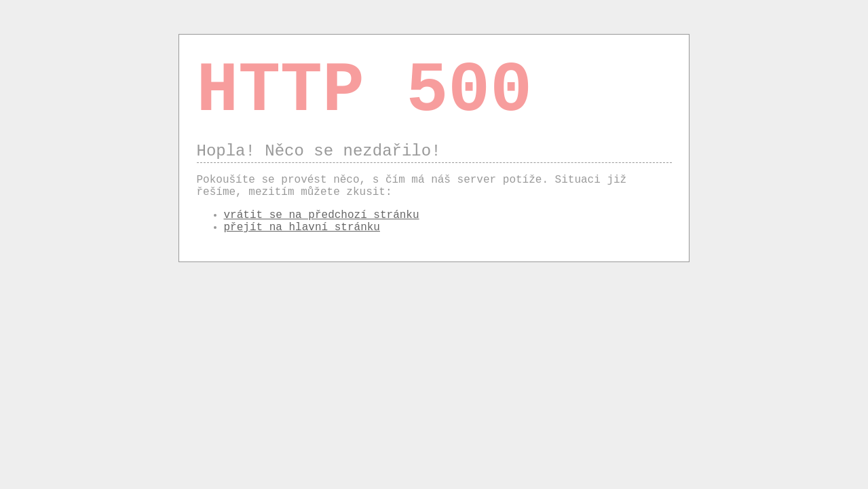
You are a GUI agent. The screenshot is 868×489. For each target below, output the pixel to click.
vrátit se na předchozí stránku (322, 215)
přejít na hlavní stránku (302, 228)
